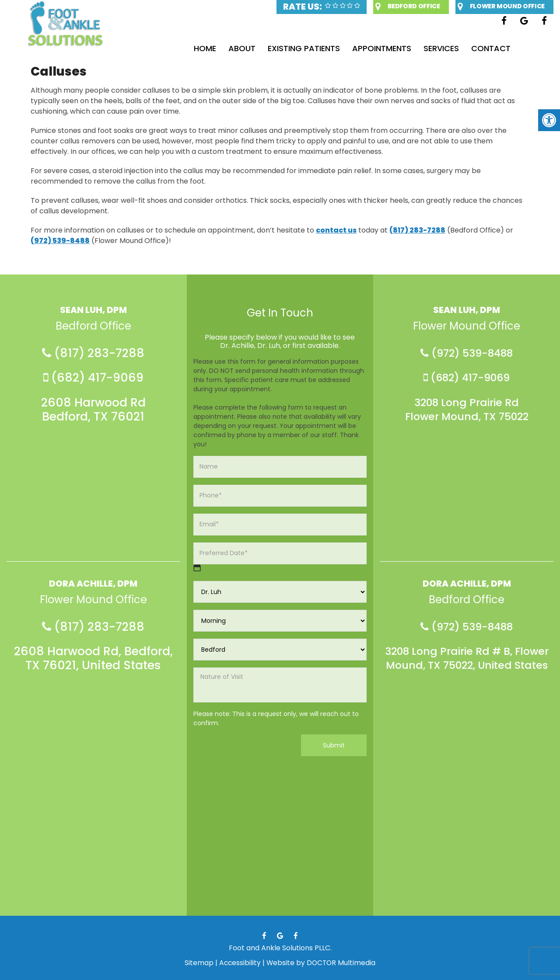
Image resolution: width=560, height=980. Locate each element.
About (239, 48)
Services (446, 48)
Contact (499, 48)
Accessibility (239, 963)
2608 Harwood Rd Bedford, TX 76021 (93, 412)
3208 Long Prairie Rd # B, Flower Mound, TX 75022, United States (467, 671)
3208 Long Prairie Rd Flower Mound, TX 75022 (467, 412)
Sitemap (198, 963)
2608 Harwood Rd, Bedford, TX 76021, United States (93, 663)
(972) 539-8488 (60, 241)
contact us (336, 230)
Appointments (384, 48)
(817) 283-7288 (417, 230)
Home (200, 48)
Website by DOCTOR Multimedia (321, 963)
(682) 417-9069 (93, 379)
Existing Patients (304, 48)
